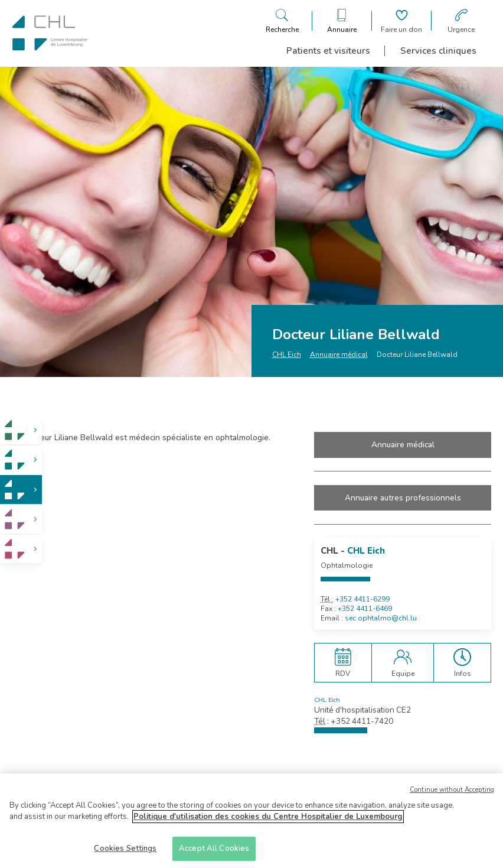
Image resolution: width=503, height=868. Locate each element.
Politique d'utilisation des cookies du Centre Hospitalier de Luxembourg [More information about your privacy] (268, 821)
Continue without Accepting (452, 793)
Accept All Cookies (214, 853)
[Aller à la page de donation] (401, 21)
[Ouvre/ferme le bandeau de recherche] (282, 21)
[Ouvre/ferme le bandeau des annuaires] (342, 21)
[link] (21, 430)
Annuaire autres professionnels (403, 498)
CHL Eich (287, 355)
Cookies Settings (125, 853)
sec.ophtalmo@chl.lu (381, 618)
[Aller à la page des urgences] (461, 21)
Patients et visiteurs (328, 51)
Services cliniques (438, 51)
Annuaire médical (339, 355)
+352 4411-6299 (362, 599)
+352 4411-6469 (365, 609)
